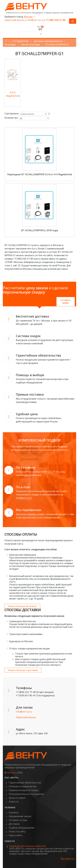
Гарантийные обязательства (25, 783)
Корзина (14, 812)
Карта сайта (16, 835)
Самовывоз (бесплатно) (22, 621)
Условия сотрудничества (23, 786)
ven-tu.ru (12, 773)
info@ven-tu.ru (35, 20)
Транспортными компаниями (26, 634)
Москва (28, 17)
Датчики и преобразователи (48, 41)
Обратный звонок (15, 20)
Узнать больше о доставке (23, 670)
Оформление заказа (20, 816)
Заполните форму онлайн (30, 514)
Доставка (14, 824)
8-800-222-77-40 (50, 472)
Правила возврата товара (24, 790)
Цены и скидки (17, 798)
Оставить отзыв (18, 820)
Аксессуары (10, 44)
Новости (14, 802)
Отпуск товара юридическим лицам (29, 648)
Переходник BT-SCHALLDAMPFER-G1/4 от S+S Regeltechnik (40, 174)
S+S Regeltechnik (20, 41)
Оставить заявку (66, 302)
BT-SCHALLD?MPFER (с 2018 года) (40, 230)
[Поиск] (40, 34)
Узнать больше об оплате (22, 606)
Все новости (68, 859)
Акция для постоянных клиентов (27, 846)
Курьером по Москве (21, 641)
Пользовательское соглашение (26, 794)
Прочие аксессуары (31, 44)
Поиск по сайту (17, 831)
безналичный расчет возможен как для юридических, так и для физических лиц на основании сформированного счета (41, 579)
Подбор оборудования (21, 828)
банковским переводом (23, 555)
